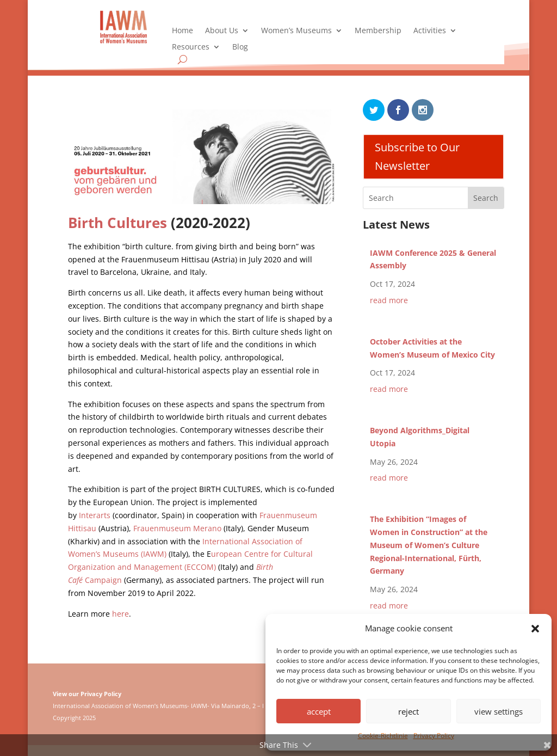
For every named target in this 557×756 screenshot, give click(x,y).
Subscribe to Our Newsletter (417, 156)
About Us (222, 31)
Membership (378, 31)
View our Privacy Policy (87, 694)
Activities (430, 31)
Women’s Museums (296, 31)
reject (409, 711)
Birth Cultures (117, 223)
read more (389, 300)
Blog (240, 47)
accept (319, 711)
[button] (535, 629)
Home (182, 31)
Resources (191, 47)
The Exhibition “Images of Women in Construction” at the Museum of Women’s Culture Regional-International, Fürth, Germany (429, 545)
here (120, 614)
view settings (499, 711)
